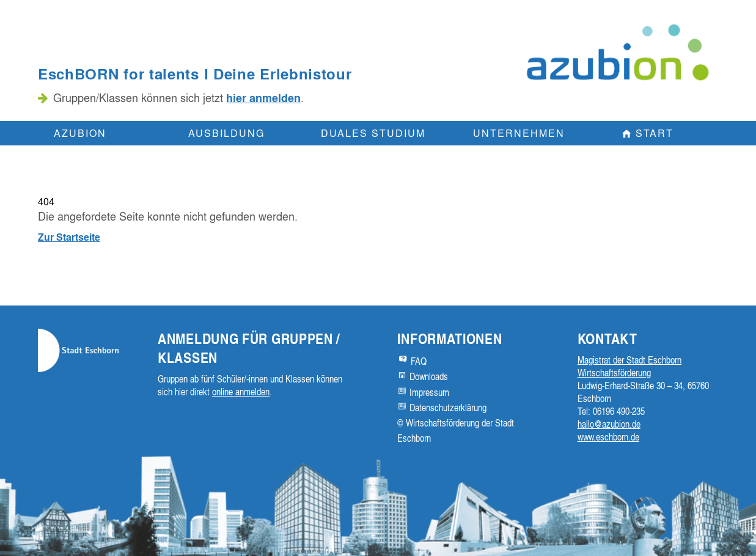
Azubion (80, 133)
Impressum (429, 392)
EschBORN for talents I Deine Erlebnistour (195, 74)
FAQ (419, 361)
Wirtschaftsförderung (614, 373)
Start (655, 133)
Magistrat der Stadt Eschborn (629, 360)
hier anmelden (263, 98)
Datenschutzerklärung (448, 408)
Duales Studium (373, 133)
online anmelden (241, 392)
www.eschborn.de (608, 437)
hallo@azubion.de (609, 424)
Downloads (429, 376)
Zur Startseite (69, 237)
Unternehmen (519, 133)
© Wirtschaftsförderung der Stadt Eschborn (456, 430)
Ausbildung (226, 133)
